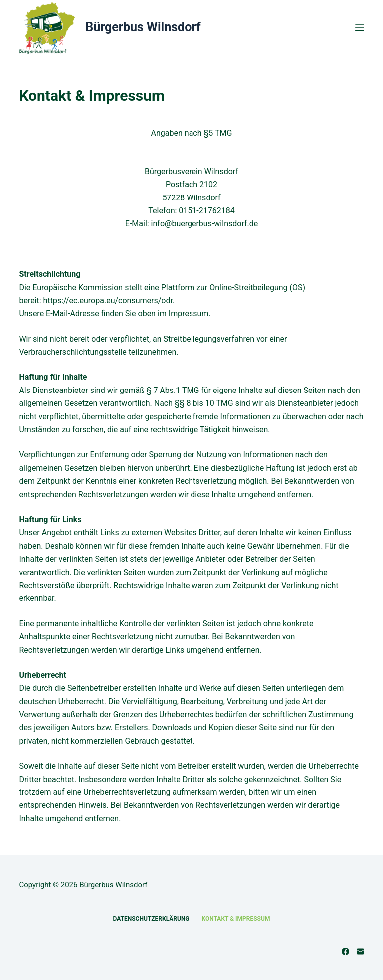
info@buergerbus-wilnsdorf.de (204, 224)
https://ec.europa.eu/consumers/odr (108, 300)
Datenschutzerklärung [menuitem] (151, 919)
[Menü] (360, 27)
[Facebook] (345, 951)
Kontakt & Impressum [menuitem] (236, 919)
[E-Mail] (360, 951)
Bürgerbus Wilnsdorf (143, 27)
